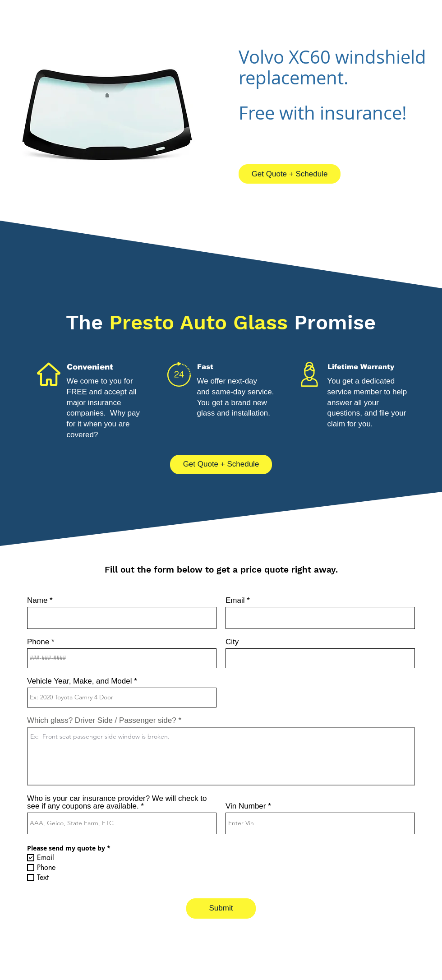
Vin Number (246, 806)
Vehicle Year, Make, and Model (80, 681)
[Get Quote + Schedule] (290, 174)
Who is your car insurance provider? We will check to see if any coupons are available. (117, 802)
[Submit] (221, 908)
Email (235, 600)
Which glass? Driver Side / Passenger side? (102, 720)
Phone (38, 642)
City (232, 642)
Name (37, 600)
